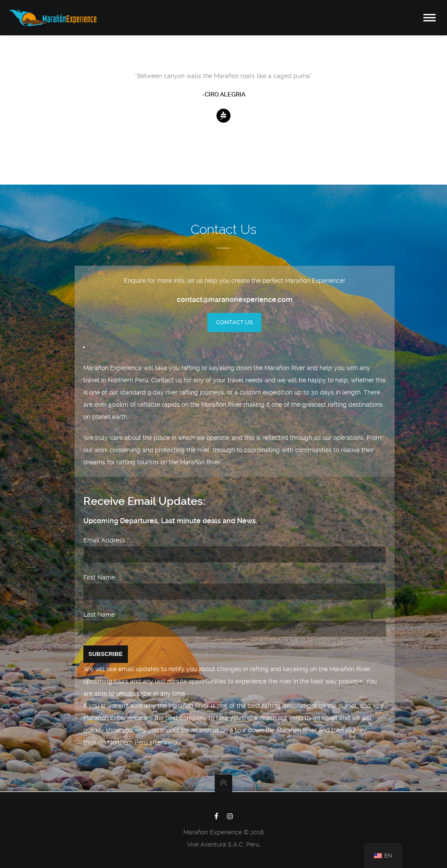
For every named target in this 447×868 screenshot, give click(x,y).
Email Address (106, 540)
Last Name (99, 614)
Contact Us (234, 322)
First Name (99, 577)
